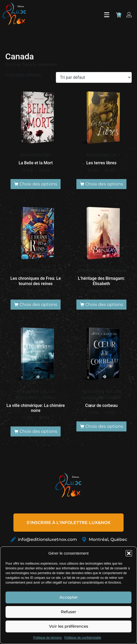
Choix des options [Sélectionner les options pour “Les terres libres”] (104, 184)
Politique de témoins (47, 638)
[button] (129, 553)
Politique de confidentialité (83, 638)
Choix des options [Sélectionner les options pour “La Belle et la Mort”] (38, 184)
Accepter (69, 597)
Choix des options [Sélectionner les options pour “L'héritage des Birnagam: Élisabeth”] (104, 304)
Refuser (68, 612)
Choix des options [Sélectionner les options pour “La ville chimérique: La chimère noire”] (38, 431)
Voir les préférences (69, 626)
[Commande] (94, 77)
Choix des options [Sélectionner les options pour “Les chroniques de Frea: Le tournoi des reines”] (38, 304)
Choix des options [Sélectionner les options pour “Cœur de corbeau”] (104, 426)
